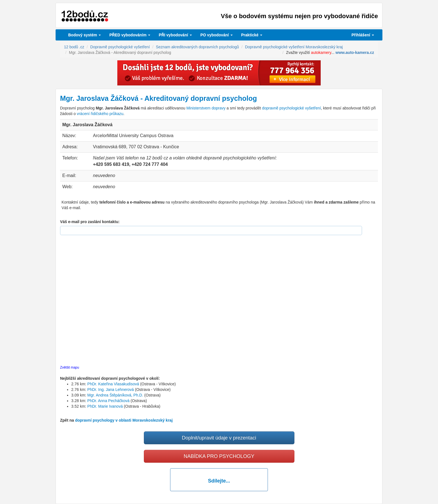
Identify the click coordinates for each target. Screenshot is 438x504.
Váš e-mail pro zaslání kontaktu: (90, 222)
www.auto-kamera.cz (355, 52)
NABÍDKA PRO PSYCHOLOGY (219, 456)
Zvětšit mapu (70, 367)
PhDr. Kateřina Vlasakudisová (113, 384)
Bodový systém (84, 35)
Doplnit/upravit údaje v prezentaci (219, 438)
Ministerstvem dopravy (206, 108)
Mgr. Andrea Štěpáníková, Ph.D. (115, 395)
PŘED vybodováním (130, 35)
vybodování (175, 35)
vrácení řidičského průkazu (100, 114)
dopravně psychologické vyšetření (291, 108)
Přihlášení (363, 35)
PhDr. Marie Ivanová (105, 406)
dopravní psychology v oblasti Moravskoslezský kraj (124, 420)
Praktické (252, 35)
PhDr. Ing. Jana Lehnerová (111, 390)
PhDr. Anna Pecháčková (109, 401)
